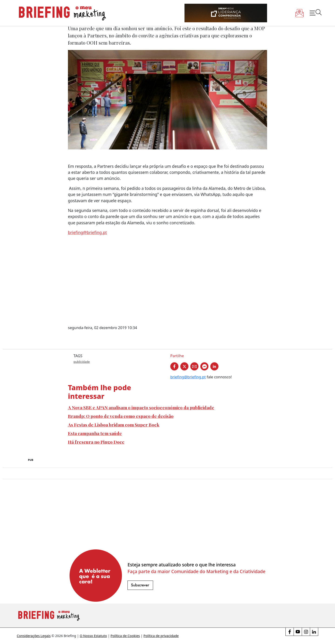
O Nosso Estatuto (93, 636)
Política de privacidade (161, 636)
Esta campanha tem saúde (95, 433)
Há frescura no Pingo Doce (96, 442)
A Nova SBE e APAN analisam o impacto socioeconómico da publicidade (141, 407)
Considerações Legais (34, 636)
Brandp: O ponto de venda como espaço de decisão (121, 416)
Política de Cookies (125, 636)
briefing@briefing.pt (87, 232)
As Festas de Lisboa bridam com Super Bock (114, 425)
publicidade (82, 362)
